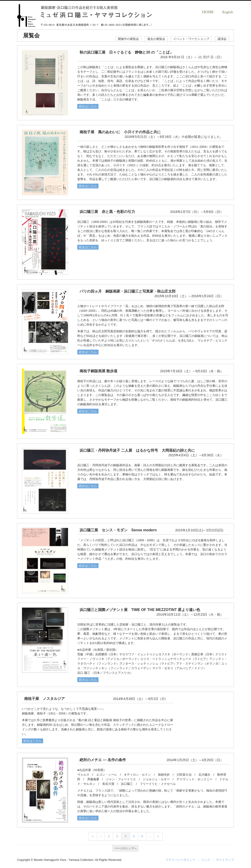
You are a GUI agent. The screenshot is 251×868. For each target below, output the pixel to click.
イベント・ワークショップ (191, 39)
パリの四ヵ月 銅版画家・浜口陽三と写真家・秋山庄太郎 (128, 291)
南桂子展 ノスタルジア (45, 699)
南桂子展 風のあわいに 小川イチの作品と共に (120, 132)
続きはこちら (88, 106)
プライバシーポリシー (180, 860)
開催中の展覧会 (128, 39)
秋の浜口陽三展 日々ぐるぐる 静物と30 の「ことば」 (126, 52)
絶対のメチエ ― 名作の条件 (103, 760)
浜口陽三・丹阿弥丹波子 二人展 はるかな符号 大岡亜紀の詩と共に (137, 450)
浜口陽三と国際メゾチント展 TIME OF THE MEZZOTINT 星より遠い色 (140, 610)
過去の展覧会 (156, 39)
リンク (206, 860)
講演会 (222, 39)
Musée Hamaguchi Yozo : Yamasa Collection (63, 860)
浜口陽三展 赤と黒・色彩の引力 (107, 212)
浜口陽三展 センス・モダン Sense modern (118, 530)
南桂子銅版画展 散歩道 (99, 371)
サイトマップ (225, 860)
